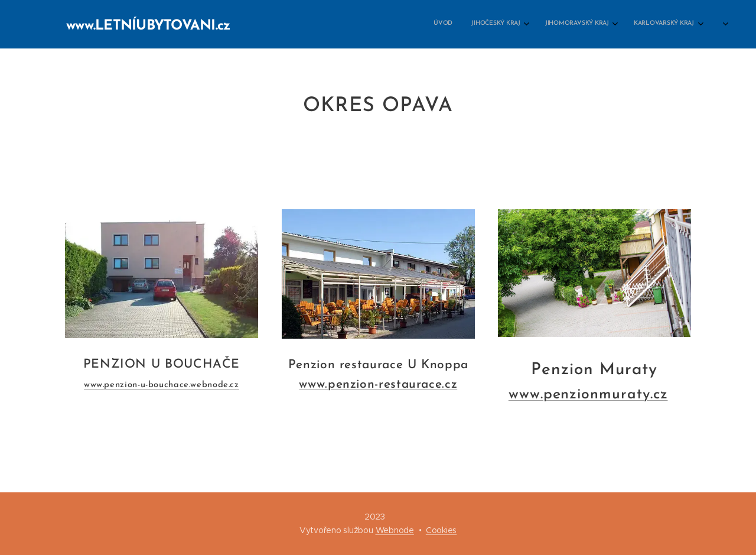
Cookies (441, 530)
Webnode (395, 530)
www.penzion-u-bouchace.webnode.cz (162, 386)
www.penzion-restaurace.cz (378, 384)
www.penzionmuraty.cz (588, 395)
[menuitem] (375, 24)
